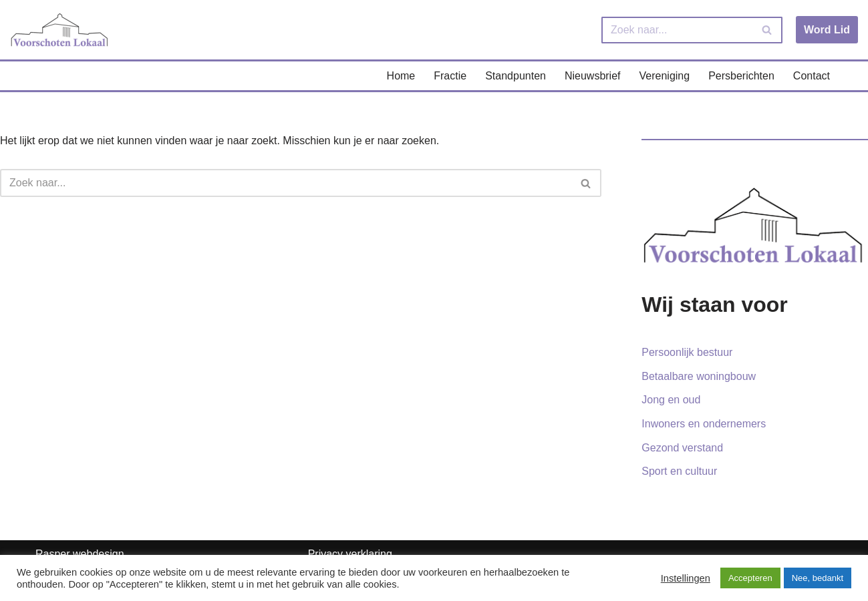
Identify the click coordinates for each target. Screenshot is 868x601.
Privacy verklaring (350, 554)
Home (401, 76)
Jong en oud (671, 400)
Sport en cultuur (679, 471)
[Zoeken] (677, 30)
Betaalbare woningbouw (699, 376)
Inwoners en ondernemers (704, 424)
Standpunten (516, 76)
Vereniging (665, 76)
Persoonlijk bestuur (687, 352)
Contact (812, 76)
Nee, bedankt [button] (818, 578)
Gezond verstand (682, 448)
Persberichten (741, 76)
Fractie (450, 76)
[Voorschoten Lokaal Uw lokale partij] (60, 30)
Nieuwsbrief (593, 76)
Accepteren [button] (750, 578)
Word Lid (827, 30)
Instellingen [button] (686, 578)
